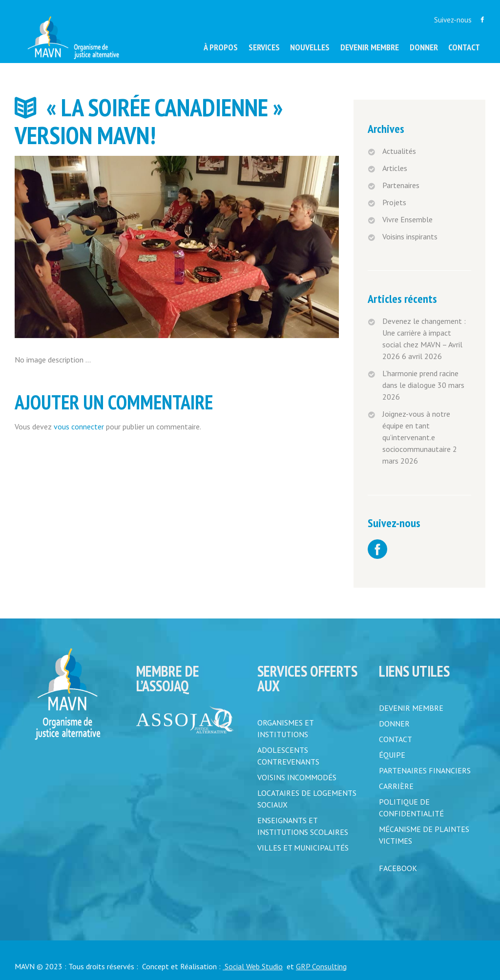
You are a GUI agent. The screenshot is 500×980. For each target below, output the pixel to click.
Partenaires (401, 185)
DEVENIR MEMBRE (411, 708)
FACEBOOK (398, 868)
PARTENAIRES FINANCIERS (425, 770)
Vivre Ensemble (407, 219)
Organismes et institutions (285, 728)
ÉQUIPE (392, 755)
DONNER (394, 724)
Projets (394, 202)
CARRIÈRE (396, 786)
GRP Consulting (321, 966)
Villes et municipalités (303, 848)
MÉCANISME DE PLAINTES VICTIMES (424, 835)
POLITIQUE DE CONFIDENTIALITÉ (411, 808)
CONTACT (396, 739)
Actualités (399, 151)
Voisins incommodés (297, 777)
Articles (395, 168)
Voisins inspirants (410, 236)
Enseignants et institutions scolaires (303, 826)
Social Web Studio (253, 966)
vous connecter (79, 426)
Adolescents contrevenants (288, 756)
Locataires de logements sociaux (307, 799)
